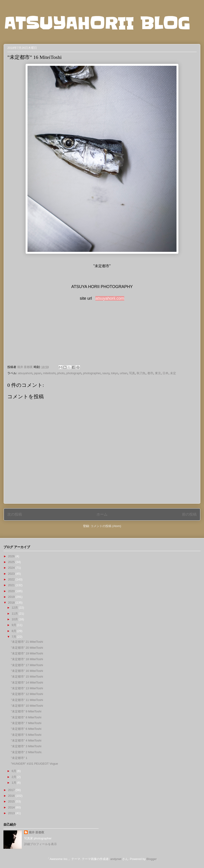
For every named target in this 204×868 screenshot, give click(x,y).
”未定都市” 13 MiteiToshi (27, 688)
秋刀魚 (141, 373)
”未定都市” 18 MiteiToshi (27, 659)
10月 (15, 619)
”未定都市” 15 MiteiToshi (27, 677)
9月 (14, 625)
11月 (15, 614)
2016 (12, 796)
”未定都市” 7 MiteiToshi (26, 723)
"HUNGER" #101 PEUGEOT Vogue (34, 764)
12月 (15, 608)
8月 (14, 631)
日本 (165, 373)
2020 (12, 591)
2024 (12, 568)
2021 (12, 585)
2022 (12, 579)
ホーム (102, 514)
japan (38, 373)
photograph (74, 373)
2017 (12, 790)
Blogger (152, 859)
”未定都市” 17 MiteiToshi (27, 665)
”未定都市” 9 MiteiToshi (26, 711)
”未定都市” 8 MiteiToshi (26, 717)
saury (106, 373)
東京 (158, 373)
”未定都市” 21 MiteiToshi (27, 642)
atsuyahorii (25, 373)
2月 (14, 777)
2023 (12, 574)
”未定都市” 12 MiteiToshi (27, 694)
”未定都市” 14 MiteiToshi (27, 683)
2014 (12, 807)
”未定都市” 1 (19, 758)
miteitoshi (49, 373)
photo (61, 373)
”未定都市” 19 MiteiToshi (27, 653)
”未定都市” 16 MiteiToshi (27, 671)
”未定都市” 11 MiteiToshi (27, 700)
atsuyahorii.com (110, 298)
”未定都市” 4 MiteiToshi (26, 740)
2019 (12, 597)
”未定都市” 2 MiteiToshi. (26, 752)
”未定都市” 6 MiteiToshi (26, 729)
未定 (173, 373)
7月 (14, 637)
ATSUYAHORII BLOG (97, 23)
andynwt (116, 859)
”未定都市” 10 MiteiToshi (27, 706)
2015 (12, 801)
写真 (132, 373)
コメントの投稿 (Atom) (106, 526)
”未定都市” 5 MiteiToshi (26, 735)
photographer (92, 373)
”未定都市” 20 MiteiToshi (27, 648)
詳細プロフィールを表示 (40, 844)
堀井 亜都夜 (37, 832)
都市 (150, 373)
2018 (12, 603)
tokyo (114, 373)
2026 (12, 556)
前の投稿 (189, 514)
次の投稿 (15, 514)
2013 (12, 813)
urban (124, 373)
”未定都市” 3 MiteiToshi (26, 746)
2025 (12, 562)
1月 (14, 783)
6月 (14, 771)
